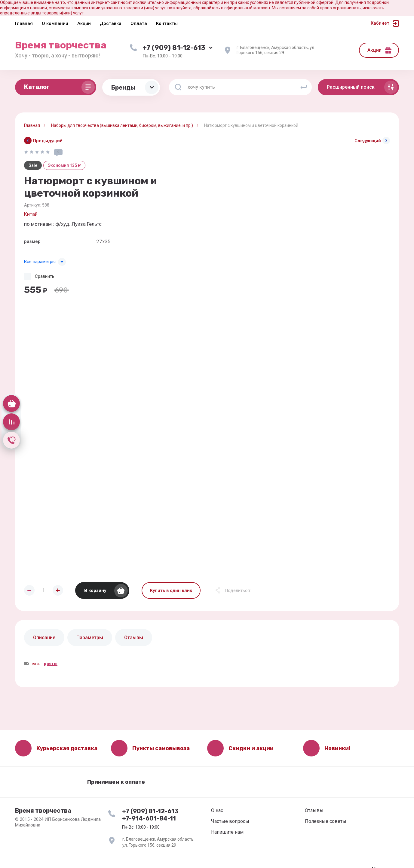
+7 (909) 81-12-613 (174, 48)
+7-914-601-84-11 (149, 818)
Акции (374, 50)
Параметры (90, 638)
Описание (44, 638)
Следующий (368, 141)
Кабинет (380, 23)
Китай (31, 214)
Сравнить (45, 276)
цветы (51, 664)
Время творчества (61, 45)
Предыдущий (48, 141)
